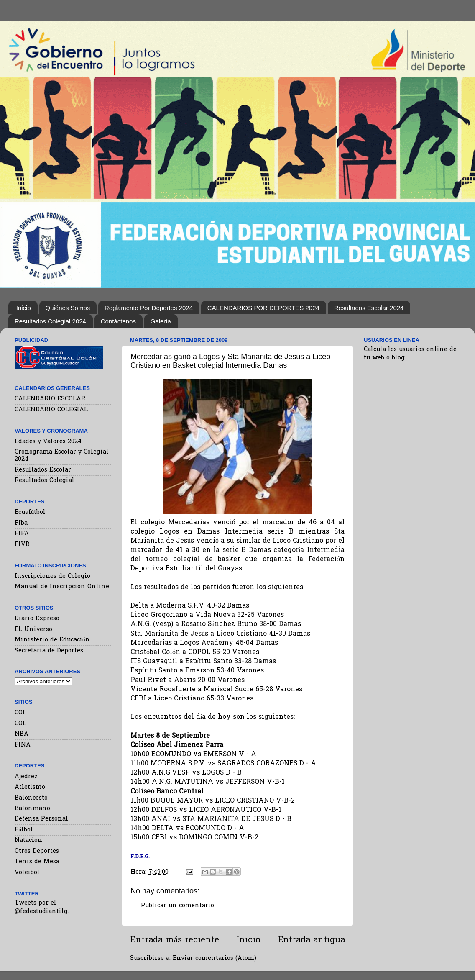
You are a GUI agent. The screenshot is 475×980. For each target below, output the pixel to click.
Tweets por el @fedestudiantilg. (42, 907)
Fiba (21, 523)
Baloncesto (31, 798)
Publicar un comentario (177, 906)
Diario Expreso (37, 619)
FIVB (22, 545)
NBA (22, 734)
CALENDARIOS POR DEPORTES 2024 (263, 308)
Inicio (24, 308)
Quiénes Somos (68, 308)
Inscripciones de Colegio (52, 576)
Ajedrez (26, 777)
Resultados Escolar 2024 (369, 308)
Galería (161, 321)
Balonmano (32, 809)
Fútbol (24, 830)
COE (20, 724)
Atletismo (30, 787)
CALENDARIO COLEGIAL (51, 410)
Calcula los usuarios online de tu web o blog (410, 354)
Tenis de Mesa (37, 862)
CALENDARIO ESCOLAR (50, 399)
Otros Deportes (37, 851)
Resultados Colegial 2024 (50, 321)
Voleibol (27, 873)
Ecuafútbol (30, 512)
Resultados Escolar (43, 470)
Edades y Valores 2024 (48, 442)
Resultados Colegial (45, 481)
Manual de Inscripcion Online (62, 587)
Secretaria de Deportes (49, 651)
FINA (23, 745)
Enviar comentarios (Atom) (215, 958)
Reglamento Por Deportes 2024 (149, 308)
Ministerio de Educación (52, 640)
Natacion (28, 840)
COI (20, 713)
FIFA (22, 534)
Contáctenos (118, 321)
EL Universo (33, 630)
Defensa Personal (41, 819)
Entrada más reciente (175, 940)
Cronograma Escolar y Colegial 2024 (62, 456)
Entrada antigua (311, 940)
